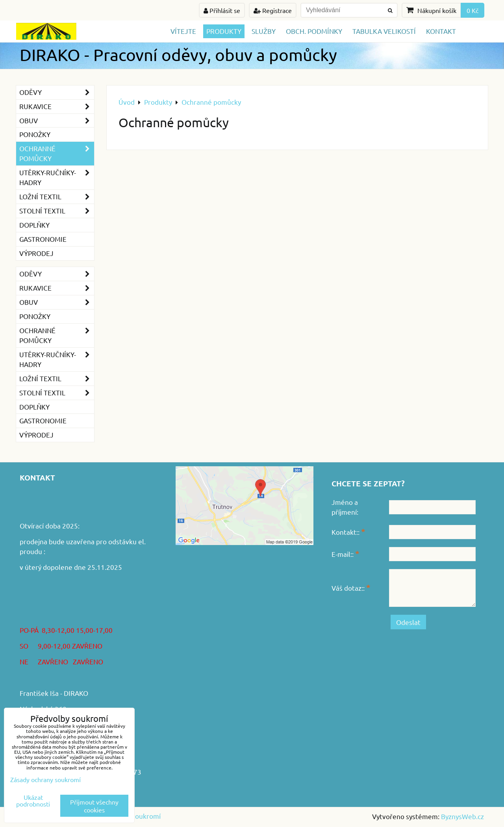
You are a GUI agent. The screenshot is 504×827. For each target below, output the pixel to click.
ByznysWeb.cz (462, 816)
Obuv (57, 121)
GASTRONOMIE (43, 239)
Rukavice (57, 107)
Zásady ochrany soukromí (45, 779)
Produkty (224, 31)
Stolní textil (57, 211)
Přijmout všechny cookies (94, 806)
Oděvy (57, 92)
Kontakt (441, 31)
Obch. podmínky (314, 31)
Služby (264, 31)
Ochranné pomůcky (57, 154)
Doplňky (34, 225)
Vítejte (183, 31)
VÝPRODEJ (36, 253)
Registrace (273, 10)
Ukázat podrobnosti (33, 801)
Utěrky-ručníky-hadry (57, 178)
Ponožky (35, 134)
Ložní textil (57, 197)
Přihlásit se (222, 10)
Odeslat (408, 622)
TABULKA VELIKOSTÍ (384, 31)
